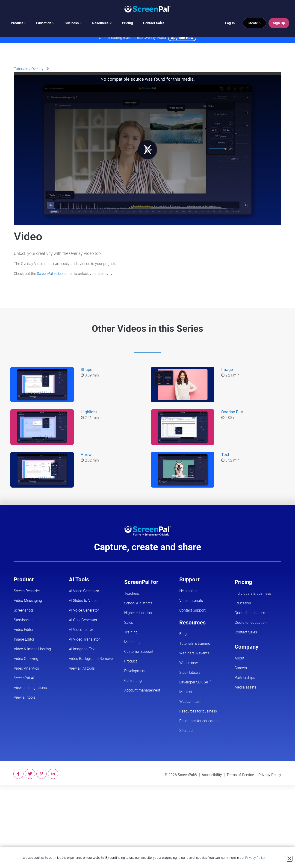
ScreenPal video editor (55, 274)
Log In (230, 23)
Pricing (127, 23)
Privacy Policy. (255, 858)
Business (73, 23)
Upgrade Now (182, 38)
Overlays (38, 69)
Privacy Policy (270, 775)
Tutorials (21, 69)
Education (45, 23)
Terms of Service (240, 775)
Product (18, 23)
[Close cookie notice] (290, 859)
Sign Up (279, 23)
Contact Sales (154, 23)
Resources (102, 23)
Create (255, 23)
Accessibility (212, 775)
